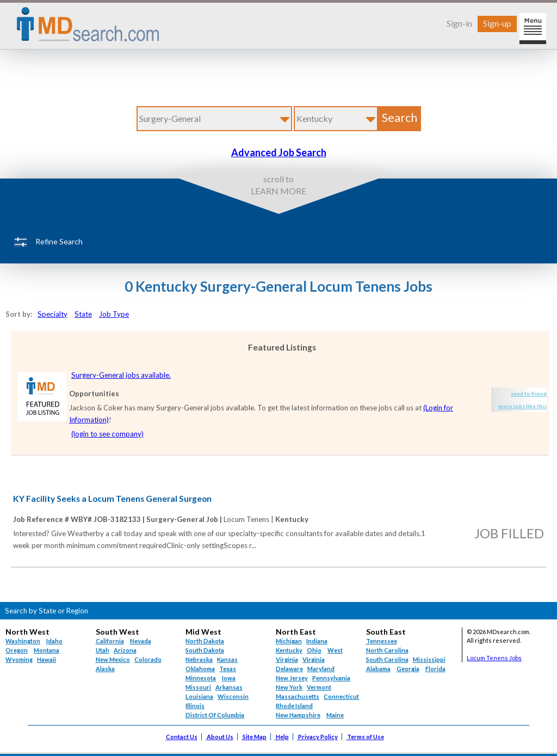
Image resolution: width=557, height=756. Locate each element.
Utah (103, 650)
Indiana (317, 641)
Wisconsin (233, 696)
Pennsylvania (331, 678)
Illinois (195, 706)
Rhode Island (294, 706)
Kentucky (289, 650)
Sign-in (459, 23)
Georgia (408, 669)
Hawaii (47, 659)
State (83, 314)
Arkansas (229, 687)
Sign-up (497, 23)
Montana (47, 650)
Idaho (54, 641)
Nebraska (199, 659)
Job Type (114, 314)
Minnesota (201, 678)
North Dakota (205, 641)
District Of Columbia (215, 715)
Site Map (255, 737)
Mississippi (429, 659)
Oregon (17, 650)
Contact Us (182, 737)
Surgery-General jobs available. (121, 375)
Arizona (125, 650)
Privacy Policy (318, 737)
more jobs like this (522, 406)
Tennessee (382, 641)
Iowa (229, 678)
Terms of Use (366, 737)
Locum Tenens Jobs (494, 658)
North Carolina (387, 650)
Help (282, 737)
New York (289, 687)
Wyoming (19, 659)
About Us (220, 737)
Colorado (148, 659)
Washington (23, 641)
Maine (335, 715)
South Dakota (205, 650)
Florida (435, 669)
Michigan (289, 641)
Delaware (289, 669)
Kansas (227, 659)
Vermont (319, 687)
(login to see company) (107, 434)
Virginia (314, 659)
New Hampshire (298, 715)
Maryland (321, 669)
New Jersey (292, 678)
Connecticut (341, 696)
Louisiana (199, 696)
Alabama (378, 669)
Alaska (105, 669)
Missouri (198, 687)
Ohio (314, 650)
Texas (228, 669)
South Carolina (387, 659)
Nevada (141, 641)
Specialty (52, 314)
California (110, 641)
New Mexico (113, 659)
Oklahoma (200, 669)
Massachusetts (298, 696)
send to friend (529, 394)
